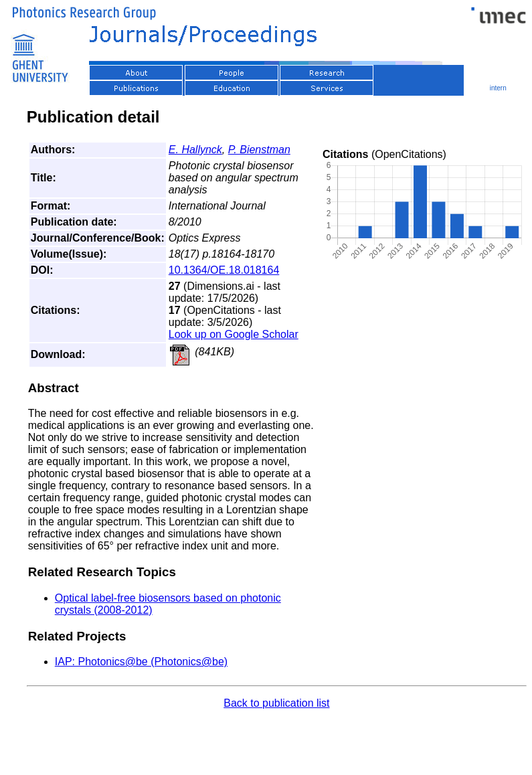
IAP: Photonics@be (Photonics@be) (141, 662)
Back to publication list (276, 703)
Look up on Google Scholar (234, 334)
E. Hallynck (195, 150)
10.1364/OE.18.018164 (224, 270)
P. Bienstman (259, 150)
